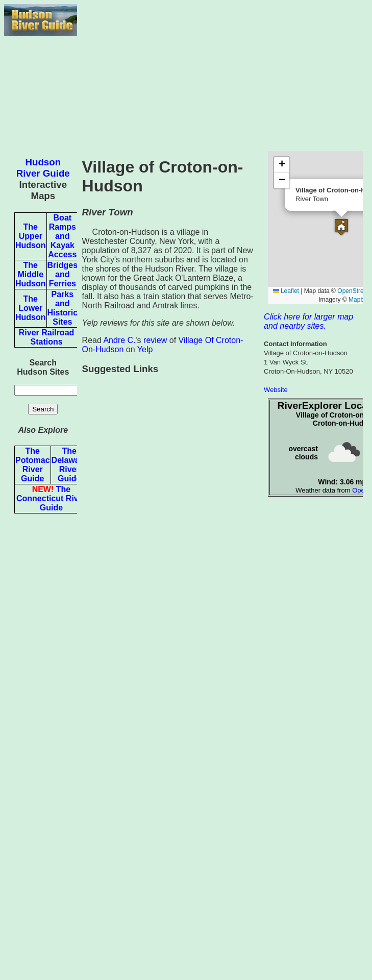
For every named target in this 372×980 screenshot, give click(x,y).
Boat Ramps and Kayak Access (62, 236)
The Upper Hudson (31, 236)
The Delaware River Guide (69, 465)
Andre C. (119, 340)
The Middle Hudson (31, 274)
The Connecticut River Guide (51, 498)
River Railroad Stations (46, 337)
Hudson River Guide (43, 168)
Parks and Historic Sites (63, 308)
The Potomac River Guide (33, 465)
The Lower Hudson (31, 308)
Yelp (145, 349)
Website (276, 390)
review (155, 340)
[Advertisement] (222, 76)
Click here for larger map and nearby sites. (308, 321)
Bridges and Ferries (63, 274)
